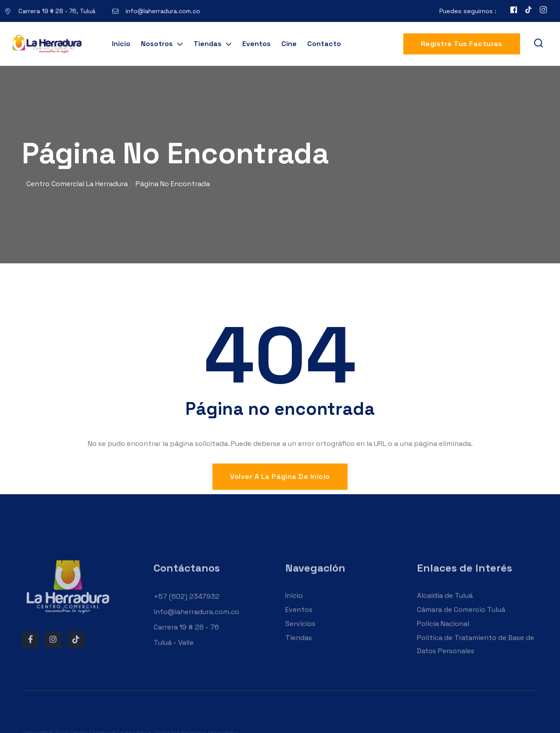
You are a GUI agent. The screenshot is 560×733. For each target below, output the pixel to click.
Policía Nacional (443, 634)
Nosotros (157, 44)
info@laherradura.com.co (163, 11)
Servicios (300, 634)
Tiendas (208, 44)
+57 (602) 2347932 (187, 607)
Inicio (121, 44)
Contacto (324, 44)
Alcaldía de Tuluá (445, 606)
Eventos (257, 44)
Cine (289, 44)
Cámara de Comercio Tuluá (461, 620)
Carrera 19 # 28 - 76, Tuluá (57, 11)
